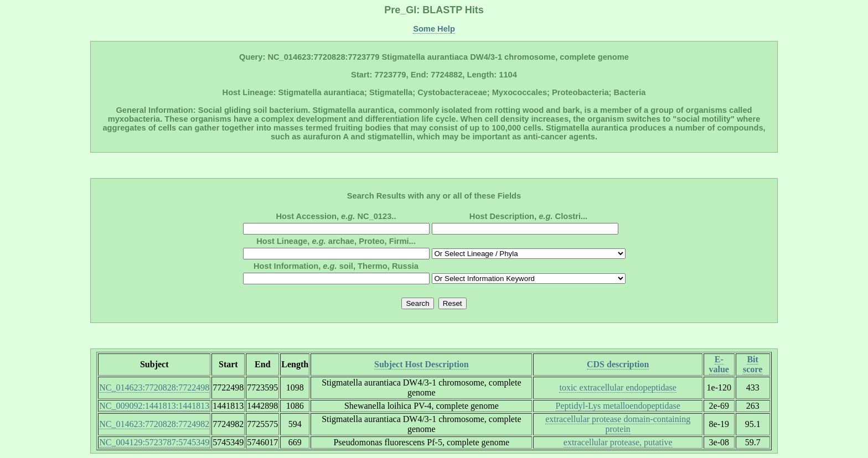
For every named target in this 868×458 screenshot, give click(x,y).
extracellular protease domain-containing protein (618, 424)
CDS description (618, 364)
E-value (719, 364)
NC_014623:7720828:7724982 (154, 424)
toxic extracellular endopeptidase (618, 387)
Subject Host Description (422, 364)
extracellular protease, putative (618, 442)
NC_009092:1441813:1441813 (154, 406)
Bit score (753, 364)
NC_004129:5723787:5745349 (154, 442)
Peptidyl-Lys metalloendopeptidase (618, 406)
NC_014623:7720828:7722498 (154, 387)
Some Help (434, 29)
